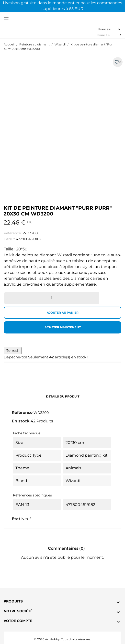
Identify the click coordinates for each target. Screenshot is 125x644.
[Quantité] (51, 298)
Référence (22, 413)
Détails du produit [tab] (63, 396)
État (16, 519)
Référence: (13, 233)
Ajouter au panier (63, 313)
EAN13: (9, 239)
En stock (21, 421)
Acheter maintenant (63, 327)
